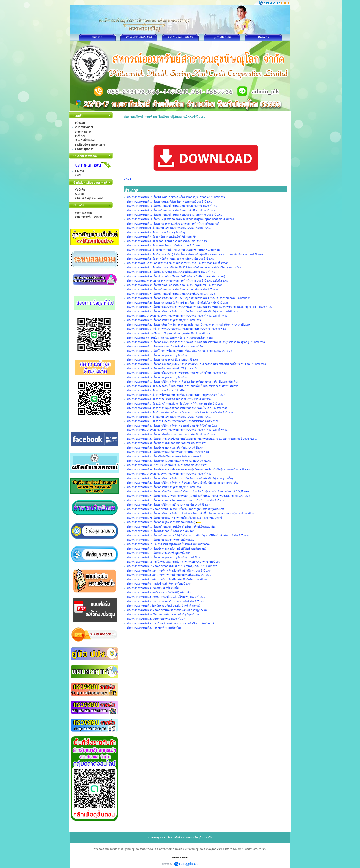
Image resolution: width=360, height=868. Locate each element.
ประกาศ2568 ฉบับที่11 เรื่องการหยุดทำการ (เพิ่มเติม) (157, 377)
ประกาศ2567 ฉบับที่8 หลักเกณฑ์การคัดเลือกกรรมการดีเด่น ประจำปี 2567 (169, 575)
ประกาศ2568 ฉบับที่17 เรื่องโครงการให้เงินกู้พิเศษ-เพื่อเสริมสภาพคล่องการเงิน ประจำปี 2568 (180, 351)
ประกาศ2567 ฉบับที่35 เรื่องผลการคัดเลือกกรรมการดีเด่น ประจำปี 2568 (168, 452)
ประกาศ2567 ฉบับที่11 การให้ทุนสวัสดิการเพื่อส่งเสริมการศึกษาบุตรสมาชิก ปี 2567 (174, 562)
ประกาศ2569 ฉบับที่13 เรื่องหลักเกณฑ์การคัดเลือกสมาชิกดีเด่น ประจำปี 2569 (171, 210)
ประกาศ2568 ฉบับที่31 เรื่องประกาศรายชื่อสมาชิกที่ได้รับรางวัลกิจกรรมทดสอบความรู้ (176, 276)
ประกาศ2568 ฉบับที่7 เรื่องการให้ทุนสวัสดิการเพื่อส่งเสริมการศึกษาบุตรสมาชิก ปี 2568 (176, 395)
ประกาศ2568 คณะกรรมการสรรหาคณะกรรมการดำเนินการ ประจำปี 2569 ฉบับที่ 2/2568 (177, 281)
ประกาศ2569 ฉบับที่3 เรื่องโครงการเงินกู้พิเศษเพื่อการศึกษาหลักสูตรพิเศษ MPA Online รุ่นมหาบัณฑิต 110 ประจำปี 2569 (195, 254)
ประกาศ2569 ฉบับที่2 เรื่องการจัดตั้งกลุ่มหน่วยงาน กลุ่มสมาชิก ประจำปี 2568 (170, 259)
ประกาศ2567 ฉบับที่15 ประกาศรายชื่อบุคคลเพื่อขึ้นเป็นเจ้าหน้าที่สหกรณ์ (168, 544)
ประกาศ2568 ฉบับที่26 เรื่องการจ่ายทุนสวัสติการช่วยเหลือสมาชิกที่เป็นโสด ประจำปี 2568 (178, 303)
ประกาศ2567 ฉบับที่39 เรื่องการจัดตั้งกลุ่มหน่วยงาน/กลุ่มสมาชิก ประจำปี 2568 (171, 434)
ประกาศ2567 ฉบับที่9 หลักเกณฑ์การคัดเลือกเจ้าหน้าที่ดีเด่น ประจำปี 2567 (169, 571)
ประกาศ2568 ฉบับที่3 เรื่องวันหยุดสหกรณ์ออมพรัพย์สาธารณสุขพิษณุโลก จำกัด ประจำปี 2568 (180, 412)
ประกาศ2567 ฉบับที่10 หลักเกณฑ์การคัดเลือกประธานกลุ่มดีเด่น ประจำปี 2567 (172, 566)
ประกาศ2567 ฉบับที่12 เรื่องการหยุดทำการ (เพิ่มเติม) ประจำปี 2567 (165, 557)
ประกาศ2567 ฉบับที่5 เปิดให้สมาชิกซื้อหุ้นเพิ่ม (153, 588)
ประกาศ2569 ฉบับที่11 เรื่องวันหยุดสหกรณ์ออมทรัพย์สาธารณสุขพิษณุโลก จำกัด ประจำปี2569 (181, 219)
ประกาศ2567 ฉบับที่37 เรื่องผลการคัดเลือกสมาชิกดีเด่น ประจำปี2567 (166, 443)
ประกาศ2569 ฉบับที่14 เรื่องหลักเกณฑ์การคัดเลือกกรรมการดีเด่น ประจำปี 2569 (173, 206)
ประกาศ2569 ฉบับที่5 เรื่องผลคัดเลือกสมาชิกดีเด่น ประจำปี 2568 (164, 245)
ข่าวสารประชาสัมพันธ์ (139, 37)
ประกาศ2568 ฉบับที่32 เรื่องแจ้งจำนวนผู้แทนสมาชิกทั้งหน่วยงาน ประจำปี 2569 (172, 272)
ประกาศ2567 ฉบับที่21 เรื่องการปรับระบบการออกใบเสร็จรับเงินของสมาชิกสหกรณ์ (175, 518)
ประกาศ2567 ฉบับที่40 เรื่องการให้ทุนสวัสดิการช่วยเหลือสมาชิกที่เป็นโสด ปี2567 (173, 426)
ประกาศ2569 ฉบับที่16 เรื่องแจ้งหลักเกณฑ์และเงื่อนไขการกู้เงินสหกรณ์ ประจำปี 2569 (176, 197)
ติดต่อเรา (263, 37)
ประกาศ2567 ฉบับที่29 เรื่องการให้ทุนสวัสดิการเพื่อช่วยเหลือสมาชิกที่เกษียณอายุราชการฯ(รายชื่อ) (183, 483)
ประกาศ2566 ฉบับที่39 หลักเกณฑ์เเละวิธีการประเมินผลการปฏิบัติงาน (167, 610)
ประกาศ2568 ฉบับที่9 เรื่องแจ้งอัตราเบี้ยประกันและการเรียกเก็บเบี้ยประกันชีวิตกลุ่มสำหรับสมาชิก (183, 386)
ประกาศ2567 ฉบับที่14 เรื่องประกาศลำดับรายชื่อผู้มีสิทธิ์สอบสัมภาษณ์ (167, 549)
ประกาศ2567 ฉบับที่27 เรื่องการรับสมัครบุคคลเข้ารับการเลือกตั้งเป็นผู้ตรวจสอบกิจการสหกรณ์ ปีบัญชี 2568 (188, 491)
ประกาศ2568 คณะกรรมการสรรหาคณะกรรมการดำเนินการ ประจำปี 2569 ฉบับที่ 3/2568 (177, 263)
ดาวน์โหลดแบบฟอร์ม (180, 37)
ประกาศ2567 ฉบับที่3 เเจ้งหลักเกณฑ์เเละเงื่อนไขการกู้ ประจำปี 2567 (166, 597)
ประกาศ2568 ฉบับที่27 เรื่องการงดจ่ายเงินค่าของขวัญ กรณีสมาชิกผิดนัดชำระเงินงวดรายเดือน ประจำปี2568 (189, 298)
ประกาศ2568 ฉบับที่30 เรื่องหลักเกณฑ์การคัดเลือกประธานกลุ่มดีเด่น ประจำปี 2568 (175, 285)
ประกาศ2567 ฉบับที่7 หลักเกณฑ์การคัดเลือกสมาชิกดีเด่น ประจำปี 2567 (168, 579)
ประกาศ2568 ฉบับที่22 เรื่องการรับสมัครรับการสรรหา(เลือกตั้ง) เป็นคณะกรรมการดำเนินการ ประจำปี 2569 (188, 325)
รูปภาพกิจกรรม (222, 37)
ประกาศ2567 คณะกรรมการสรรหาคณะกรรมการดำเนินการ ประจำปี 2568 (169, 474)
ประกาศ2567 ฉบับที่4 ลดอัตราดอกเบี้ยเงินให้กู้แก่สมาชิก (159, 592)
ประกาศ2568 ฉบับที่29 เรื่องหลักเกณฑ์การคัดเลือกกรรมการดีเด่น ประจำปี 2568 (173, 289)
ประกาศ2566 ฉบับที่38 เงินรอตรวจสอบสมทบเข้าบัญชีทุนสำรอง (163, 614)
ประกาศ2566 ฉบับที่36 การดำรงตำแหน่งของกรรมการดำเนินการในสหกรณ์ (170, 623)
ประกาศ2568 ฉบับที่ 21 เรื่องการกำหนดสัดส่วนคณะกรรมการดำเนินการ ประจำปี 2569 (176, 329)
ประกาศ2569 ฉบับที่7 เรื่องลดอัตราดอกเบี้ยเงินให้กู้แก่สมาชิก (162, 237)
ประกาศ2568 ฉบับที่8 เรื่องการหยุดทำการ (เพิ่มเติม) (156, 390)
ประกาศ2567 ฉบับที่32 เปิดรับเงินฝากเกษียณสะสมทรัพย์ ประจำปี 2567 (167, 465)
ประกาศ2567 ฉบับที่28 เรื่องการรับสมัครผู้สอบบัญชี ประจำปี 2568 (164, 487)
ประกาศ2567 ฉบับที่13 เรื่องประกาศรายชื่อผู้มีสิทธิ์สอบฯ (159, 553)
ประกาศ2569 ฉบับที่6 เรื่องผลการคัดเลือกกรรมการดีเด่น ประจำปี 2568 (167, 241)
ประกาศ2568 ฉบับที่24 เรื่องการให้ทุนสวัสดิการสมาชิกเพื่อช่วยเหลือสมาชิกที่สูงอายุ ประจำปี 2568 (182, 311)
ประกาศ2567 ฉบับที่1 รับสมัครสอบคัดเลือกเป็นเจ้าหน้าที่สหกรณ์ (164, 606)
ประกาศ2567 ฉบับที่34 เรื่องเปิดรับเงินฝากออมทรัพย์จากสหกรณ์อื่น (165, 456)
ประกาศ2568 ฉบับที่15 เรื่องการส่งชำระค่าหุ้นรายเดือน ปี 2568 (162, 360)
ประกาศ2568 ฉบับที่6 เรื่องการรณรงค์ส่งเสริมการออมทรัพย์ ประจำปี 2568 (169, 399)
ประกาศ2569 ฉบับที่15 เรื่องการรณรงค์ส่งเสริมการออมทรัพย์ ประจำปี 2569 (170, 202)
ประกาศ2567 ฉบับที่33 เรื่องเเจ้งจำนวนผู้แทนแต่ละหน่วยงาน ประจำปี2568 (169, 461)
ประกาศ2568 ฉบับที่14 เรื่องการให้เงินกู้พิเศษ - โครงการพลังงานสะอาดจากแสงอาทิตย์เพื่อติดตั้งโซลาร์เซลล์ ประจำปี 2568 (196, 364)
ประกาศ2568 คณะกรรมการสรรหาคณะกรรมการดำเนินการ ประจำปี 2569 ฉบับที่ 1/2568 (177, 316)
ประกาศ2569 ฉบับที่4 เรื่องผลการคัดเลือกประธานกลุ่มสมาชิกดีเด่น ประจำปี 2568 (173, 250)
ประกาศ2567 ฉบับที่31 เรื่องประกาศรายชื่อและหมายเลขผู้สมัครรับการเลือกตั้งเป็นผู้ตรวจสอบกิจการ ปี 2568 (188, 470)
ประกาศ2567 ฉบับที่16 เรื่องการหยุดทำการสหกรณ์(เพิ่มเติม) (161, 540)
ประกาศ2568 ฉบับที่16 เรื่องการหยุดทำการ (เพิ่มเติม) (157, 355)
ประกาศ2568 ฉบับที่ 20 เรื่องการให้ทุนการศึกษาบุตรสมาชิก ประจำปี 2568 (169, 333)
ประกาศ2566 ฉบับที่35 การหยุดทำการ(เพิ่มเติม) (154, 628)
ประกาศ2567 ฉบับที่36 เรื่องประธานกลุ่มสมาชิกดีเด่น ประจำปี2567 (165, 448)
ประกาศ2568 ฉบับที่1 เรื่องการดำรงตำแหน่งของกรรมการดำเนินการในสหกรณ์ (172, 421)
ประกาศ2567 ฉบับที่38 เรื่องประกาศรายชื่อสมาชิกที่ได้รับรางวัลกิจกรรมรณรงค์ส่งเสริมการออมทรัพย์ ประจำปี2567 (192, 439)
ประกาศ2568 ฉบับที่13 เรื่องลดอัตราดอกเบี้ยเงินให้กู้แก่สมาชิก (162, 368)
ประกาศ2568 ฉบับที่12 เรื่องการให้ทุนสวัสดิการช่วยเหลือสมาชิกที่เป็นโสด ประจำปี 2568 (177, 373)
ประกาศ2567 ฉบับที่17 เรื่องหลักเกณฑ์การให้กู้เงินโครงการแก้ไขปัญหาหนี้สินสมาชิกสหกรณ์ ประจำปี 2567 (188, 535)
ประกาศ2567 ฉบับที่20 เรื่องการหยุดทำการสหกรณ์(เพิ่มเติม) (161, 522)
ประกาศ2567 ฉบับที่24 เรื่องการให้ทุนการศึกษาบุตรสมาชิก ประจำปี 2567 (168, 505)
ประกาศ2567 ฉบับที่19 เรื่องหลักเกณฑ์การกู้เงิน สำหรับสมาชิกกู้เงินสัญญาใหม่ (172, 527)
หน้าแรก (97, 37)
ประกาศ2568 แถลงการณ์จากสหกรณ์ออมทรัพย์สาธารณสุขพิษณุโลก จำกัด (170, 338)
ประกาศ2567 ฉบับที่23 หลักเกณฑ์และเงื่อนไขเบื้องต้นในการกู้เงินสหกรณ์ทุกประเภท (175, 509)
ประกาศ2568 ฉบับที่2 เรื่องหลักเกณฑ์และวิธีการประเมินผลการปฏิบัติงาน (169, 417)
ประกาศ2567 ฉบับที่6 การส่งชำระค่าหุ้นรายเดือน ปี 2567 (159, 584)
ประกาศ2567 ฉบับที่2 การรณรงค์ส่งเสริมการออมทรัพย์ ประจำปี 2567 (166, 601)
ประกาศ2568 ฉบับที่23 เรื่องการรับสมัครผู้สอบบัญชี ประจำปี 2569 (164, 320)
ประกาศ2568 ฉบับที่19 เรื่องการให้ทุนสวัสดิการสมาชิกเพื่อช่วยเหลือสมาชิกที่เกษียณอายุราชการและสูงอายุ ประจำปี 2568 (196, 342)
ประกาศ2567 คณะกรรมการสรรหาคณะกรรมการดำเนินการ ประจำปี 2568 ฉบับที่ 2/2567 (177, 430)
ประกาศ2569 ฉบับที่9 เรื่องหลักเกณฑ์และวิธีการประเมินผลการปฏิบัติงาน (169, 228)
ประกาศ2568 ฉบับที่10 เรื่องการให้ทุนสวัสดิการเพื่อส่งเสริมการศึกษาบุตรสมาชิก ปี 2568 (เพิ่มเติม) (182, 382)
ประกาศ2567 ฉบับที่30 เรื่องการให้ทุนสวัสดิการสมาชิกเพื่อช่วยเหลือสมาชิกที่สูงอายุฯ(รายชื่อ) (180, 478)
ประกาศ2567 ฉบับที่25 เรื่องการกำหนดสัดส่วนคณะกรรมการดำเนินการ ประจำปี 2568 (176, 500)
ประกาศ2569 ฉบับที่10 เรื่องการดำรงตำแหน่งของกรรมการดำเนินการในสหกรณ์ (173, 224)
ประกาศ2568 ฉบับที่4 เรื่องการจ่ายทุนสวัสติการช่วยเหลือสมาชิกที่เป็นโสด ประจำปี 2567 (177, 408)
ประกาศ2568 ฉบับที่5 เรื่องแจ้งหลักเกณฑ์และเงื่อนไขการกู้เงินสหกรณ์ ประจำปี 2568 (175, 404)
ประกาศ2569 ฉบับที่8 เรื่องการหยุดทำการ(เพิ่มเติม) (156, 232)
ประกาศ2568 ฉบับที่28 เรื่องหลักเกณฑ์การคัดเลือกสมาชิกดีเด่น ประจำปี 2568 (171, 294)
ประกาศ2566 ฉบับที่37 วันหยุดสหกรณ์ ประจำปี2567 (156, 619)
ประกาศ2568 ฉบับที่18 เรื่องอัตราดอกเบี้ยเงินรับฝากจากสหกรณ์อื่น (165, 347)
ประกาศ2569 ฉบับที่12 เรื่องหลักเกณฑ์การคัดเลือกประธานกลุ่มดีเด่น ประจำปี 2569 (175, 215)
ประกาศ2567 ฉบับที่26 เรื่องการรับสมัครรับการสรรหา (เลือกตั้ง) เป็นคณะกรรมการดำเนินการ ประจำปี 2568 (189, 496)
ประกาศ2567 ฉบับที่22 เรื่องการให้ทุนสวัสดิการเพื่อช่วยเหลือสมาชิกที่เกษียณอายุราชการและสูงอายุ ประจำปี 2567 (192, 513)
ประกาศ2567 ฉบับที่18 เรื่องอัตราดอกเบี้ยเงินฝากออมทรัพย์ (161, 531)
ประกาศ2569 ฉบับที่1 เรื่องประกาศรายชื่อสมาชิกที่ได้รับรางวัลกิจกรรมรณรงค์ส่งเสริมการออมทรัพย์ (184, 267)
